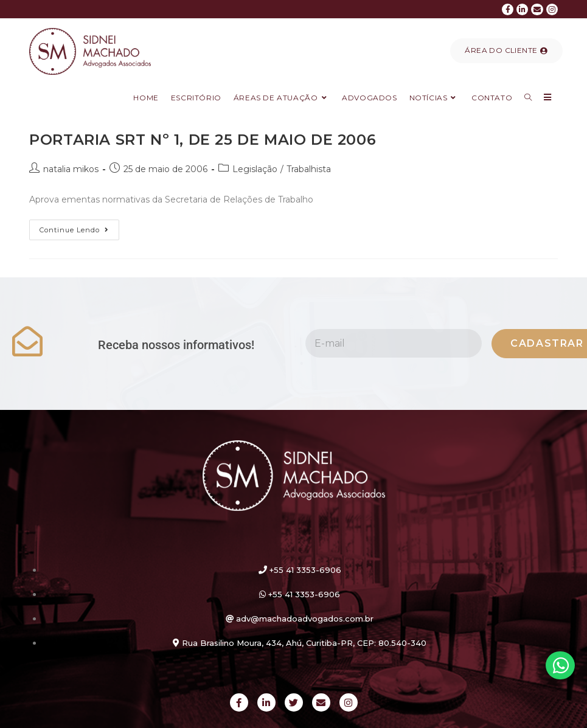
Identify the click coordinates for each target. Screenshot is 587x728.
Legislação (255, 169)
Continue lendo (79, 227)
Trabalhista (309, 169)
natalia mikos (71, 169)
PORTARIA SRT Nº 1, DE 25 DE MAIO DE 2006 (203, 140)
